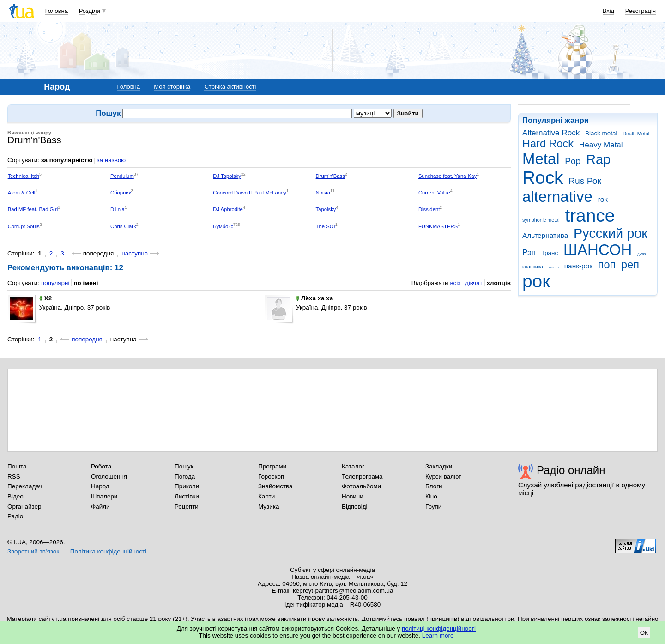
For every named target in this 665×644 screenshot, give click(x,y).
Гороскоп (271, 477)
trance (590, 216)
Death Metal (636, 134)
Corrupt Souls (24, 226)
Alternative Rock (551, 133)
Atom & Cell (22, 193)
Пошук (184, 466)
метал (553, 267)
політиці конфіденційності (439, 629)
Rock (543, 178)
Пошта (17, 466)
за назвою (111, 160)
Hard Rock (548, 144)
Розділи (90, 11)
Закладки (439, 466)
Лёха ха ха (314, 298)
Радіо (15, 516)
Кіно (431, 496)
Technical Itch (24, 176)
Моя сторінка (172, 87)
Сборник (121, 193)
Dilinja (118, 209)
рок (536, 281)
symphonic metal (541, 220)
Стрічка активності (230, 87)
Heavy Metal (601, 145)
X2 (45, 298)
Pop (573, 161)
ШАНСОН (598, 250)
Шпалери (104, 496)
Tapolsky (326, 209)
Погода (185, 477)
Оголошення (109, 477)
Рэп (529, 252)
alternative (557, 197)
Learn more (438, 635)
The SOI (326, 226)
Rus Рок (585, 181)
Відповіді (355, 507)
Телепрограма (362, 477)
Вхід (609, 11)
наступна (135, 253)
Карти (266, 496)
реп (630, 265)
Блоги (434, 486)
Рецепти (187, 507)
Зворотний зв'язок (33, 551)
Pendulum (122, 176)
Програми (272, 466)
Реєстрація (641, 11)
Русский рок (611, 233)
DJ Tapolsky (227, 176)
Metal (541, 159)
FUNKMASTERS (438, 226)
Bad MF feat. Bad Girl (33, 209)
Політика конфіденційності (108, 551)
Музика (269, 507)
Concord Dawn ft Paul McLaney (250, 193)
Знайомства (275, 486)
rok (603, 199)
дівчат (474, 283)
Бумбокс (223, 226)
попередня (87, 339)
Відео (15, 496)
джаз (641, 254)
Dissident (429, 209)
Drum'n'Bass (330, 176)
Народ (100, 486)
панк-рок (578, 266)
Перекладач (25, 486)
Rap (598, 159)
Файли (100, 507)
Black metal (601, 133)
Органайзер (24, 507)
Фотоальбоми (361, 486)
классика (533, 267)
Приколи (187, 486)
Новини (353, 496)
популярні (55, 283)
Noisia (323, 193)
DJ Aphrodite (228, 209)
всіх (455, 283)
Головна (57, 11)
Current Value (434, 193)
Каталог (353, 466)
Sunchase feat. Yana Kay (447, 176)
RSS (14, 477)
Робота (101, 466)
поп (607, 265)
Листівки (187, 496)
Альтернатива (545, 235)
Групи (433, 507)
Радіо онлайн (571, 470)
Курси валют (443, 477)
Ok (644, 633)
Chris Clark (123, 226)
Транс (550, 253)
